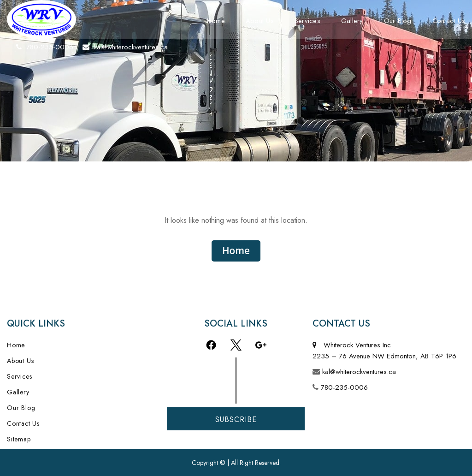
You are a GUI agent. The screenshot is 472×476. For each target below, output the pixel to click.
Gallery (352, 21)
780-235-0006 (344, 387)
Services (307, 21)
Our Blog (398, 21)
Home (216, 21)
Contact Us (23, 423)
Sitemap (19, 439)
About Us (260, 21)
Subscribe (236, 419)
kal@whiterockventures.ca (359, 372)
